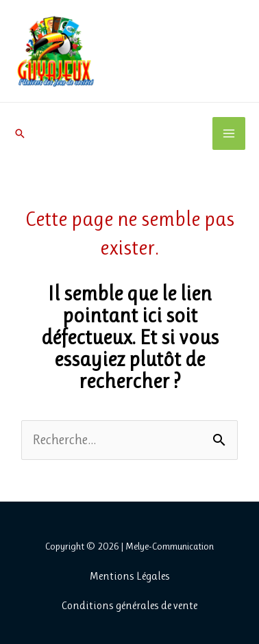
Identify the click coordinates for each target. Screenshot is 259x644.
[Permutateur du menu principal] (229, 133)
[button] (20, 133)
